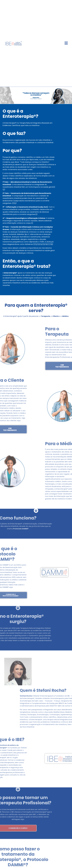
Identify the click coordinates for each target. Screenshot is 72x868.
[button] (2, 95)
